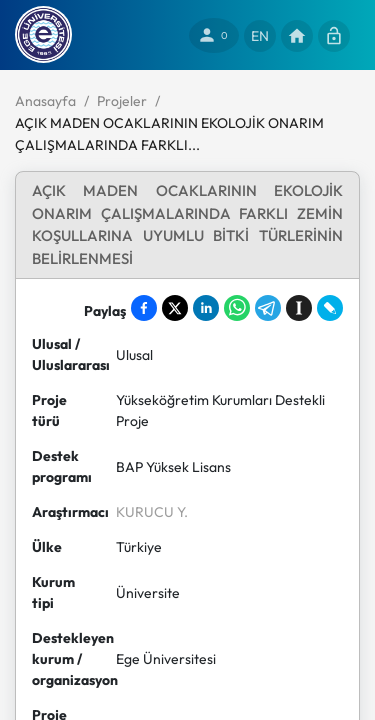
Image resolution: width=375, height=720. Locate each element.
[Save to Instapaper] (299, 308)
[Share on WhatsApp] (237, 308)
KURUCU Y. (152, 512)
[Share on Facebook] (144, 308)
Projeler (122, 101)
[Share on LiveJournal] (330, 308)
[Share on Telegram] (268, 308)
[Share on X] (175, 308)
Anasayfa (45, 101)
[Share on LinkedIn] (206, 308)
